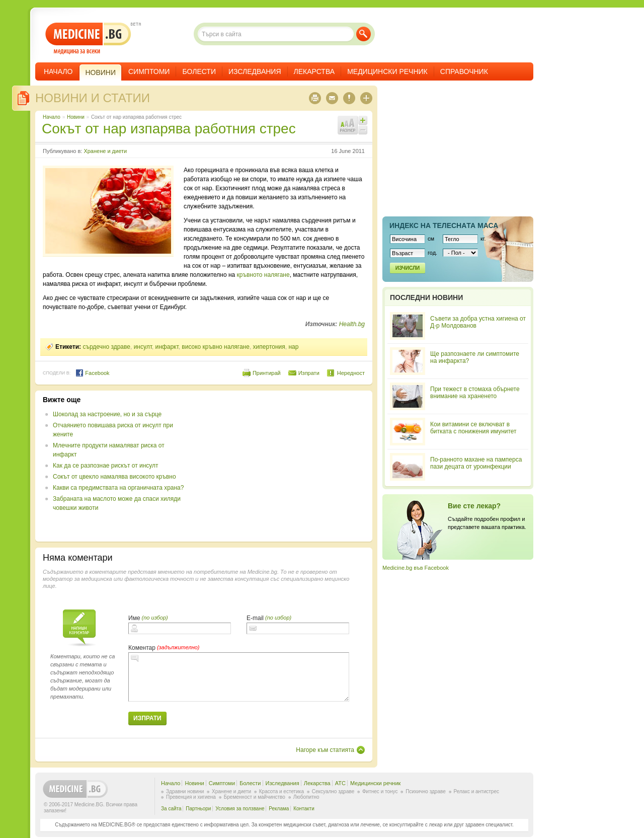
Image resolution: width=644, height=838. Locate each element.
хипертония (269, 347)
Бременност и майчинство (255, 797)
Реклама (279, 809)
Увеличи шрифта (363, 120)
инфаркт (167, 347)
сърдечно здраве (106, 347)
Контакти (304, 809)
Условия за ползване (240, 809)
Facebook (92, 373)
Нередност (351, 373)
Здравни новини (185, 791)
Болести (199, 71)
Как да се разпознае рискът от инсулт (106, 466)
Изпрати (309, 373)
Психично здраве (426, 791)
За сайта (171, 809)
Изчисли (408, 268)
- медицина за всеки (88, 39)
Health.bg (352, 324)
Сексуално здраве (333, 791)
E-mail (255, 618)
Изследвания (255, 71)
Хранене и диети (105, 151)
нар (293, 347)
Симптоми (149, 71)
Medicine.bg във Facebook (416, 568)
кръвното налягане (263, 275)
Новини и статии (93, 98)
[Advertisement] (283, 466)
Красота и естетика (281, 791)
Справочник (464, 71)
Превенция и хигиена (191, 797)
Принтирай (267, 373)
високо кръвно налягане (216, 347)
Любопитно (306, 797)
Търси (364, 34)
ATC (340, 783)
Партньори (198, 809)
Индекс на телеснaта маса (444, 225)
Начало (58, 71)
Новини (76, 117)
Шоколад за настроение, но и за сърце (107, 414)
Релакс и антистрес (476, 791)
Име (134, 618)
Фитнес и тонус (380, 791)
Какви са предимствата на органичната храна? (118, 488)
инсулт (143, 347)
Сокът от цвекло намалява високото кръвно (114, 477)
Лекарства (314, 71)
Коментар (142, 648)
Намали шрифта (363, 130)
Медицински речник (387, 71)
